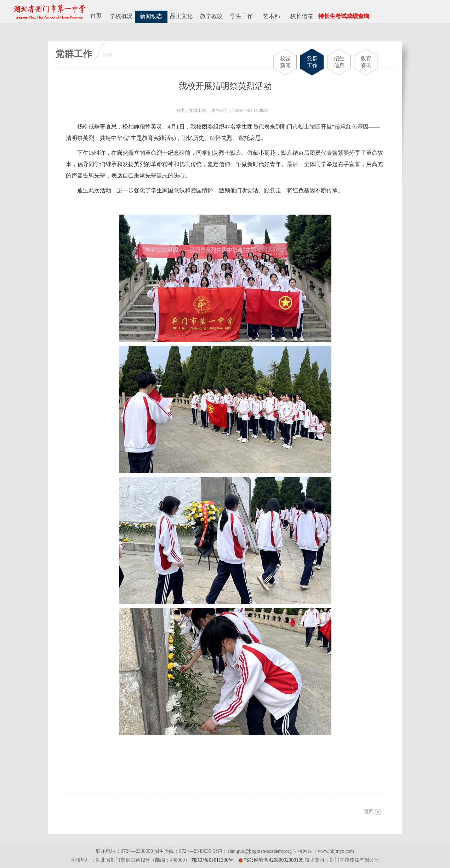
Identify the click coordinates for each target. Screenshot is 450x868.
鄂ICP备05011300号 (212, 860)
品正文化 (181, 16)
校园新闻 (285, 62)
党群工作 (312, 62)
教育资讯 (366, 62)
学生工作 (241, 16)
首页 (96, 16)
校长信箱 (302, 16)
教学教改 (211, 16)
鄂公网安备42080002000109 (274, 860)
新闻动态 (151, 16)
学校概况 (121, 16)
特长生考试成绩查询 (344, 16)
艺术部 (272, 16)
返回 (369, 812)
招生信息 (339, 62)
